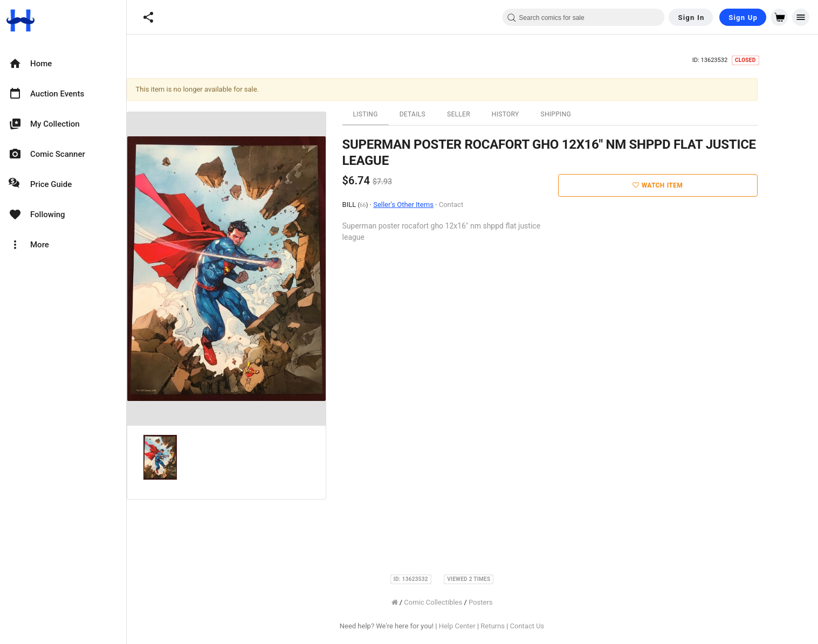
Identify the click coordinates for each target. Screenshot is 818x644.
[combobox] (583, 17)
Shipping (586, 114)
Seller (489, 114)
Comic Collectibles (464, 602)
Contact (481, 205)
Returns (523, 626)
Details (443, 114)
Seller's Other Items (434, 205)
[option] (63, 64)
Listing (396, 114)
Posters (511, 602)
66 (393, 205)
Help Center (487, 626)
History (536, 114)
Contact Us (558, 626)
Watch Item (688, 185)
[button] (148, 17)
